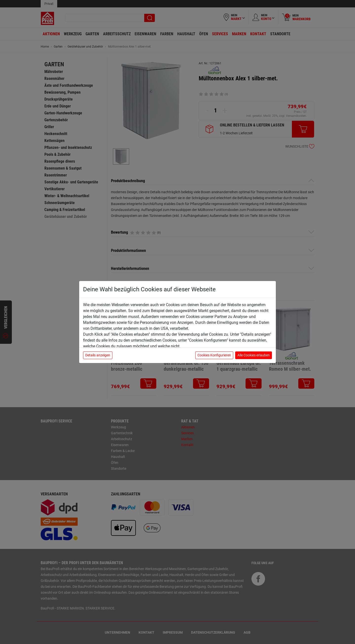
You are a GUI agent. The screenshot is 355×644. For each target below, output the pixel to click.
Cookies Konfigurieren (214, 355)
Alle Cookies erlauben (254, 355)
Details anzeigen (98, 355)
